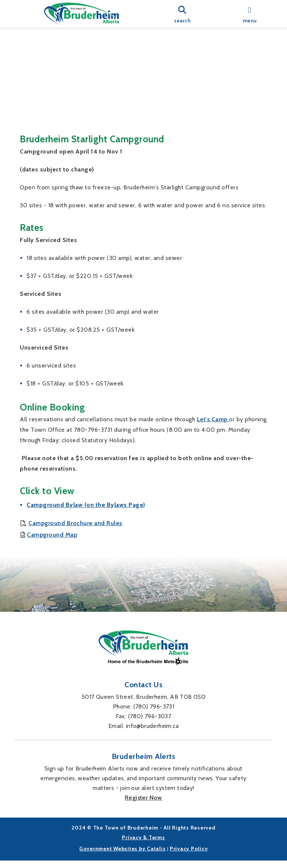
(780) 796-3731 (154, 714)
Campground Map (52, 527)
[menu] (250, 14)
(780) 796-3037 (150, 724)
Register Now (143, 805)
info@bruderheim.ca (152, 733)
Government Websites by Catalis (123, 856)
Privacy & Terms (143, 845)
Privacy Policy (189, 856)
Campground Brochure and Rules (75, 516)
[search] (182, 14)
